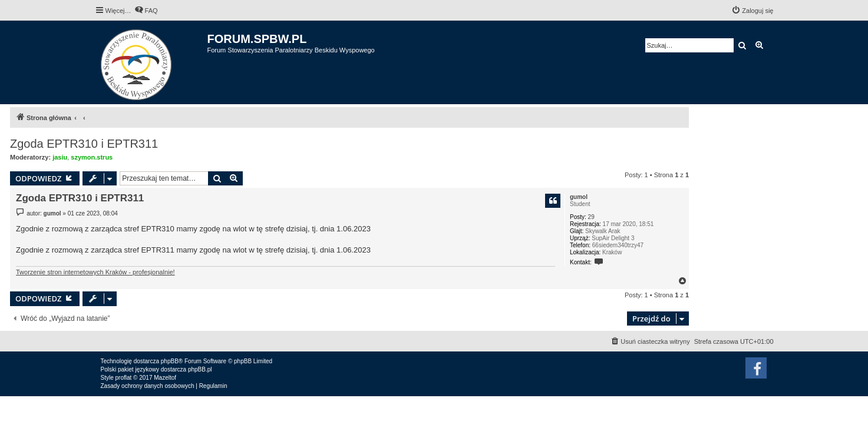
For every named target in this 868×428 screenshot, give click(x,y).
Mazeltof (165, 378)
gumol (579, 197)
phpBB (170, 361)
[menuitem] (146, 11)
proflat (124, 378)
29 (591, 217)
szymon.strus (92, 157)
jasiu (60, 157)
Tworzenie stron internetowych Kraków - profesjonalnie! (95, 272)
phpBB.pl (200, 369)
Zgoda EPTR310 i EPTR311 (84, 144)
